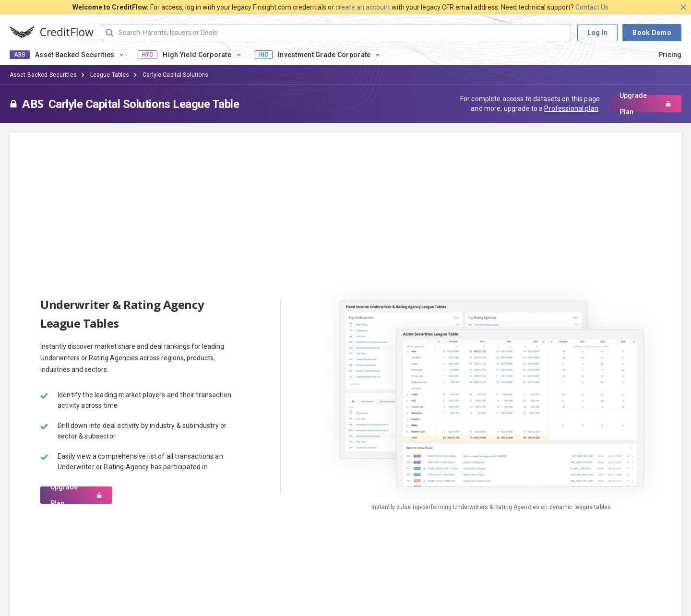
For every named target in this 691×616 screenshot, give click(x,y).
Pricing (670, 55)
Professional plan (571, 108)
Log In (598, 33)
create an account (363, 7)
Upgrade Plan (645, 104)
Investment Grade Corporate (324, 55)
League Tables (110, 75)
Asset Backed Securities (75, 55)
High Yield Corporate (197, 55)
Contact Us (592, 7)
